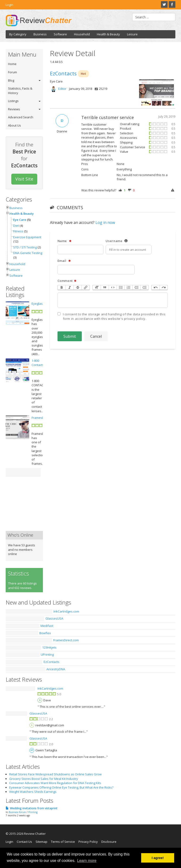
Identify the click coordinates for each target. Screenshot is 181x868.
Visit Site (24, 179)
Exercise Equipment (27, 237)
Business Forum (17, 812)
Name (65, 241)
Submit (70, 336)
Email (64, 261)
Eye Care (20, 220)
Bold (62, 288)
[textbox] (113, 300)
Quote (105, 288)
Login (9, 5)
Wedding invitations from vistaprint (34, 808)
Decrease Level (136, 288)
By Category (18, 34)
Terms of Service (63, 842)
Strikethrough (78, 288)
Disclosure (109, 842)
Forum (12, 72)
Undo (156, 288)
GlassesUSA (54, 618)
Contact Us (24, 842)
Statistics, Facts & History (20, 91)
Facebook (172, 4)
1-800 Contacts (38, 363)
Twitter (164, 4)
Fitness (18, 231)
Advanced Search (21, 117)
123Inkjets (49, 647)
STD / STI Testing (25, 247)
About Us (14, 125)
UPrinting (47, 654)
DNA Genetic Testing (28, 253)
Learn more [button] (87, 861)
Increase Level (144, 288)
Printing (33, 812)
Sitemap (41, 842)
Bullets (121, 288)
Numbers (128, 288)
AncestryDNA (56, 669)
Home (12, 64)
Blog (11, 80)
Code (113, 288)
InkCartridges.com (66, 611)
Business (40, 34)
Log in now (105, 222)
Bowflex (45, 633)
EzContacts (51, 662)
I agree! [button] (158, 858)
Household (82, 34)
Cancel (96, 336)
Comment (67, 281)
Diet (16, 226)
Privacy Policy (88, 842)
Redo (164, 288)
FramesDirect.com (66, 640)
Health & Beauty (108, 34)
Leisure (132, 34)
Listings (13, 101)
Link (86, 288)
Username (117, 241)
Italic (70, 288)
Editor (62, 89)
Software (60, 34)
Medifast (47, 626)
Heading (97, 288)
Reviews (14, 109)
